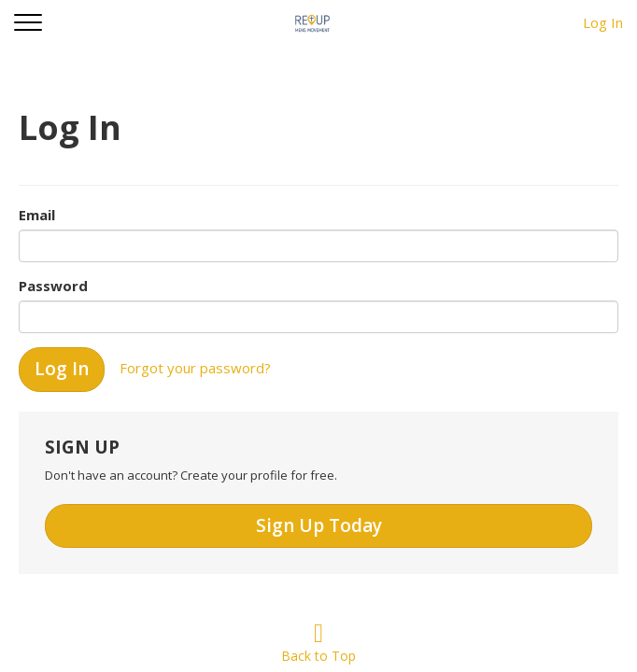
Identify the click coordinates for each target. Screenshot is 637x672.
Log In (603, 22)
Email (37, 215)
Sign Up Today (319, 525)
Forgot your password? (195, 368)
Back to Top (318, 646)
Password (53, 286)
